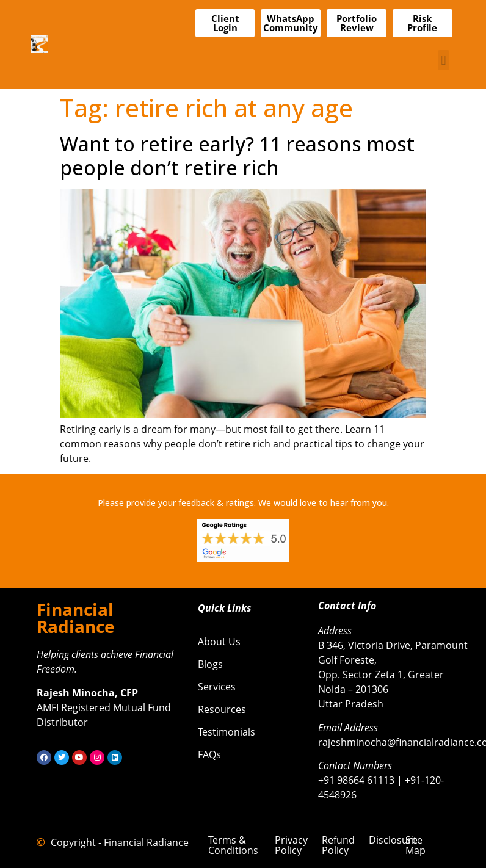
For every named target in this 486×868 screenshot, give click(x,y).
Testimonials (227, 732)
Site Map (415, 845)
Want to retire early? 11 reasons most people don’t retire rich (237, 155)
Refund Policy (338, 845)
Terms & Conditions (233, 845)
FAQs (209, 754)
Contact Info (347, 606)
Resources (222, 709)
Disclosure (393, 840)
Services (217, 687)
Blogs (210, 664)
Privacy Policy (291, 845)
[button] (444, 60)
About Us (219, 642)
